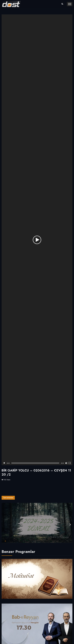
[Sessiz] (66, 463)
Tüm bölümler (8, 498)
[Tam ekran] (70, 463)
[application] (37, 240)
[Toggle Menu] (70, 4)
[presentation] (70, 525)
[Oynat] (4, 463)
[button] (37, 240)
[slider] (35, 463)
